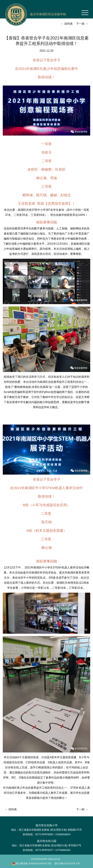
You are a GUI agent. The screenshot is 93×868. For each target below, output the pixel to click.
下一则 (83, 24)
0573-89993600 (44, 834)
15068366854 (63, 834)
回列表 (66, 24)
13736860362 (63, 850)
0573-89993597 (44, 850)
